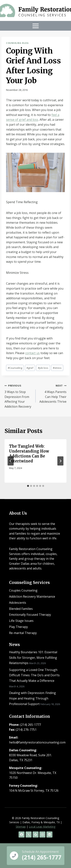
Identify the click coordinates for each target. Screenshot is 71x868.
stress (57, 368)
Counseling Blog (17, 43)
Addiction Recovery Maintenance (32, 597)
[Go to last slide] (11, 461)
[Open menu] (35, 26)
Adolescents (18, 603)
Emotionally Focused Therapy (30, 615)
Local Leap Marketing (42, 827)
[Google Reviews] (36, 834)
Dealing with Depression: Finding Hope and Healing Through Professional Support (32, 698)
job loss (43, 368)
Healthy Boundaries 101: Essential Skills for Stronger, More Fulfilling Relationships (33, 658)
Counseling (15, 368)
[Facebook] (22, 834)
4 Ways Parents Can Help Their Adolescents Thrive (53, 393)
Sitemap (21, 827)
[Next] (60, 461)
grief (30, 368)
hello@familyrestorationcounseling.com (37, 742)
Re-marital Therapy (23, 633)
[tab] (28, 486)
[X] (29, 834)
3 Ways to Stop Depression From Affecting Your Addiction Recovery (19, 396)
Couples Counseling (23, 590)
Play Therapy (18, 627)
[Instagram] (42, 834)
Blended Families (21, 609)
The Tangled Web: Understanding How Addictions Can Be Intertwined (29, 454)
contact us (32, 353)
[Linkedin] (49, 834)
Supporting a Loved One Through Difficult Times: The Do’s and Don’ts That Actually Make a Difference (34, 675)
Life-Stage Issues (21, 621)
